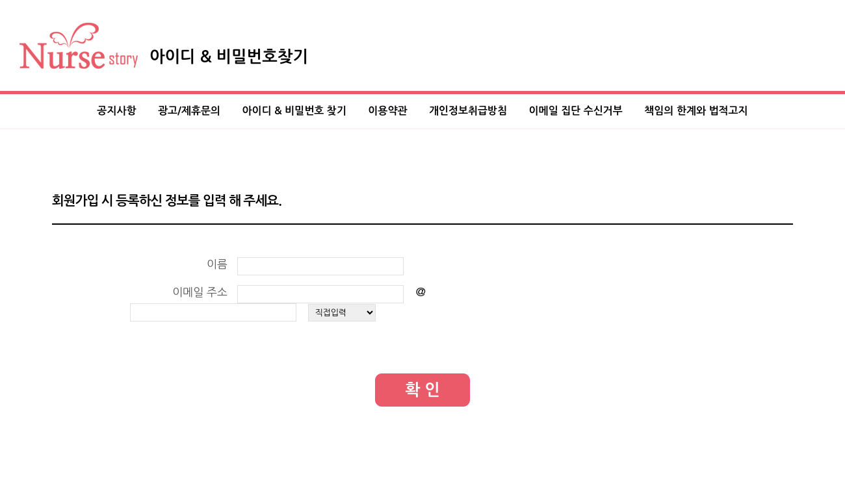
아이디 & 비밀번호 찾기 (294, 111)
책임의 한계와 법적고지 (696, 111)
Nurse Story (79, 46)
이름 (217, 264)
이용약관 (387, 111)
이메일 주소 (200, 292)
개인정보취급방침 (468, 111)
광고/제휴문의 (189, 111)
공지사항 (116, 111)
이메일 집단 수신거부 (576, 111)
